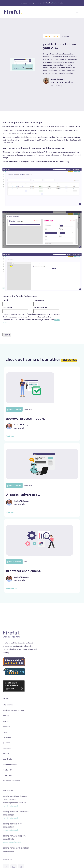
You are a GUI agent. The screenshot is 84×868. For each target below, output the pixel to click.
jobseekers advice (10, 770)
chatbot (6, 727)
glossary (6, 749)
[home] (13, 12)
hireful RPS (7, 781)
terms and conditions (11, 787)
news (5, 738)
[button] (77, 12)
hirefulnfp (56, 3)
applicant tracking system (13, 716)
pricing (6, 722)
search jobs (7, 765)
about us (6, 732)
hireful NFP (7, 776)
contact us (7, 754)
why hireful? (8, 711)
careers (6, 760)
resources (7, 743)
